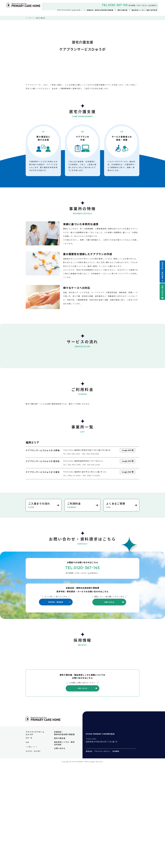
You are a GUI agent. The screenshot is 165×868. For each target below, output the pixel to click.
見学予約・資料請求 (162, 271)
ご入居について (32, 849)
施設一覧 (29, 840)
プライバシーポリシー (102, 854)
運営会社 (89, 854)
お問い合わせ (162, 291)
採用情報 (116, 854)
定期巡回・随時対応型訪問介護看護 (100, 10)
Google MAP (128, 538)
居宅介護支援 (122, 10)
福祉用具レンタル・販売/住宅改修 (144, 10)
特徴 (27, 845)
